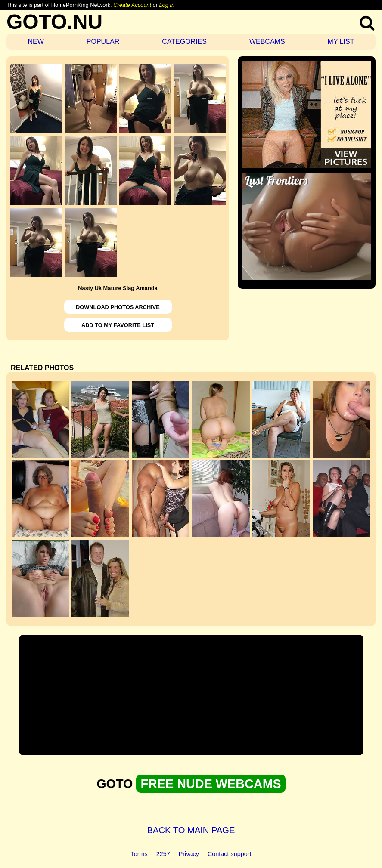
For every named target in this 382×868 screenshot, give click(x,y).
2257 (163, 854)
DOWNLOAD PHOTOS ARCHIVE (118, 307)
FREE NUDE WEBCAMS (211, 784)
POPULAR (103, 42)
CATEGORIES (184, 42)
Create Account (132, 5)
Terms (139, 854)
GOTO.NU (54, 22)
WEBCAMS (267, 42)
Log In (167, 5)
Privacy (189, 854)
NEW (36, 42)
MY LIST (341, 42)
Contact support (230, 854)
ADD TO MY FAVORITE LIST (118, 325)
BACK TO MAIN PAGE (191, 830)
